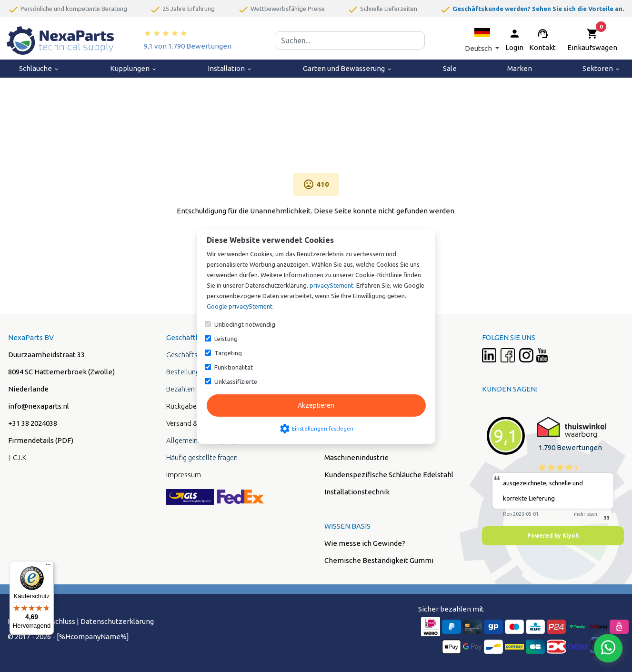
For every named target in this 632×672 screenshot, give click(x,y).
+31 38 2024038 (33, 423)
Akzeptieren (316, 405)
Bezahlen (181, 389)
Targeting (228, 353)
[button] (482, 40)
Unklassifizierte (236, 381)
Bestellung (183, 372)
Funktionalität (234, 367)
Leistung (226, 339)
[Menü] (48, 567)
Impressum (184, 475)
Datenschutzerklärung (117, 621)
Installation (230, 68)
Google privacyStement (240, 306)
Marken (520, 68)
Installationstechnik (357, 492)
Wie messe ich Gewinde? (365, 543)
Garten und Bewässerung (348, 68)
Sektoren (602, 68)
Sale (450, 68)
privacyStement (331, 285)
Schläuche (39, 68)
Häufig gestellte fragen (202, 457)
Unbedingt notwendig (245, 324)
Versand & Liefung (194, 423)
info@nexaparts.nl (39, 406)
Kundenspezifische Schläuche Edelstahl (389, 475)
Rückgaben (183, 406)
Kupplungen (134, 68)
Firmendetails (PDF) (41, 440)
